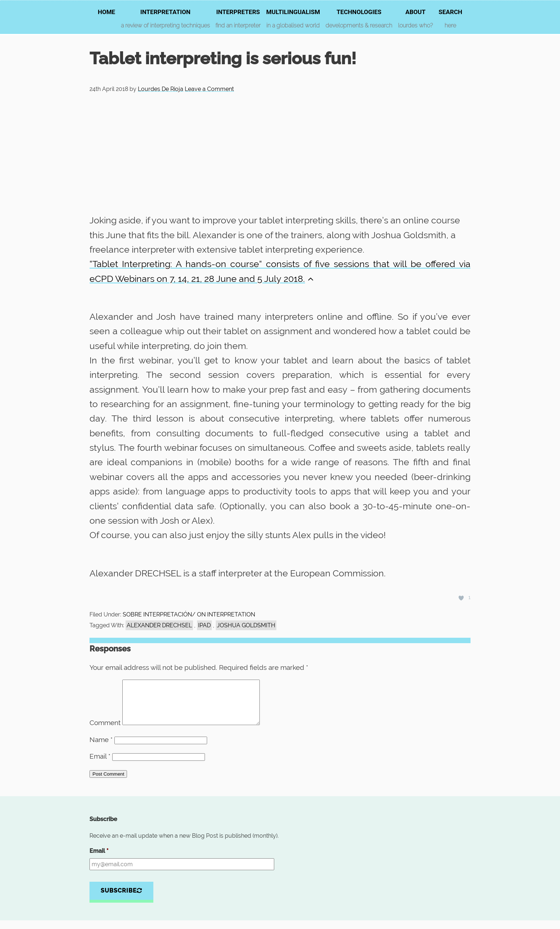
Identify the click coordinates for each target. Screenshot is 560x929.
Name (101, 748)
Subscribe (121, 899)
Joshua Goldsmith (246, 625)
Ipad (204, 625)
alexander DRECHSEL (159, 625)
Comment (105, 731)
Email (100, 765)
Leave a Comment (209, 89)
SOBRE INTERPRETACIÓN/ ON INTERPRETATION (189, 614)
